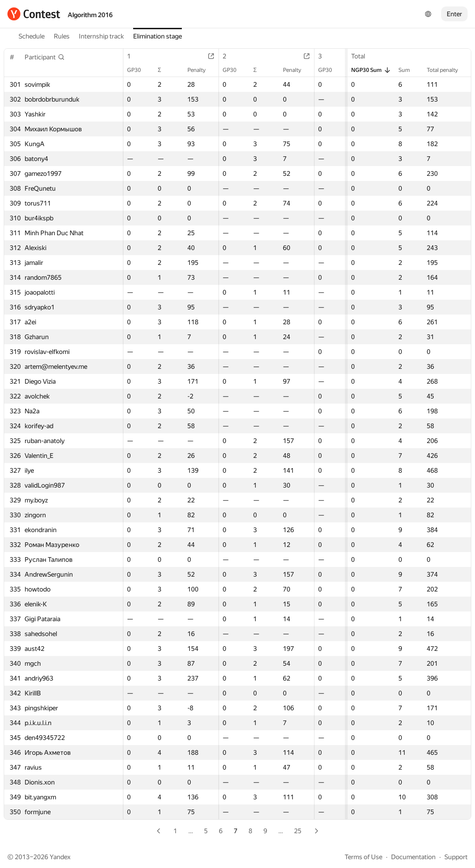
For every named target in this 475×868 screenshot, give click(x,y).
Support (456, 857)
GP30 (139, 70)
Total (363, 56)
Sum (409, 70)
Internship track (101, 36)
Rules (62, 36)
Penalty (201, 70)
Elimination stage (157, 36)
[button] (45, 57)
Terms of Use (363, 857)
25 (298, 831)
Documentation (413, 857)
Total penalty (447, 70)
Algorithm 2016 (90, 15)
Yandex (60, 857)
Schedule (32, 36)
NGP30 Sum (371, 70)
